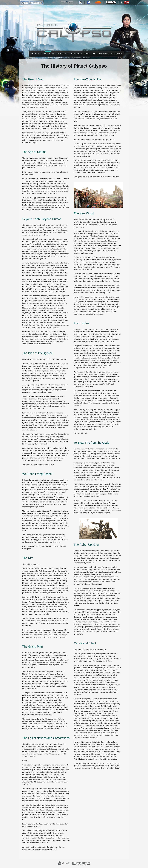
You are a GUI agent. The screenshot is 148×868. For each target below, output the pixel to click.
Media (94, 54)
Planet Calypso (47, 54)
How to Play (62, 54)
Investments (76, 54)
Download (104, 54)
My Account (116, 54)
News (87, 54)
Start (50, 58)
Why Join (34, 54)
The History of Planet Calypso (79, 58)
